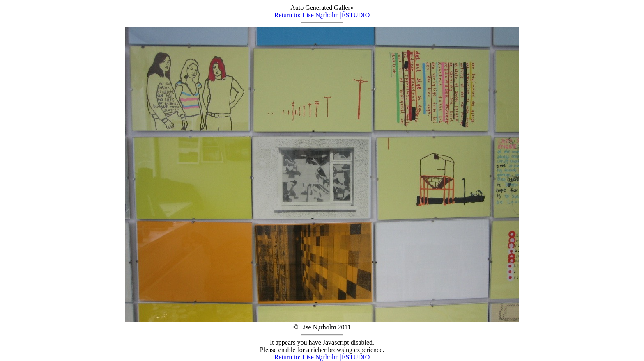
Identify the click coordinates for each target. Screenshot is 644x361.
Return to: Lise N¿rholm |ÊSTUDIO (322, 15)
